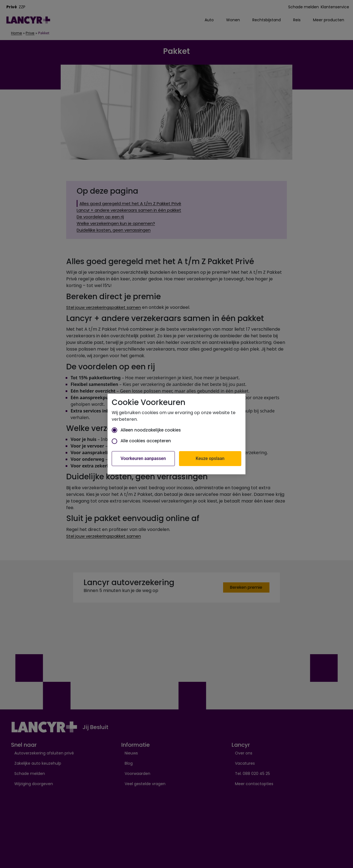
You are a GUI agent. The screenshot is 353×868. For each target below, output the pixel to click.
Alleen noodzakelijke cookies (146, 430)
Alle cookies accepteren (141, 441)
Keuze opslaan (210, 458)
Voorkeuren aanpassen (143, 458)
